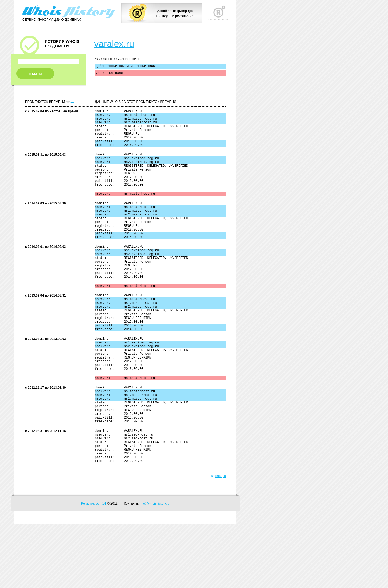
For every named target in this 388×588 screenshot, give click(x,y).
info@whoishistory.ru (155, 567)
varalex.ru (114, 44)
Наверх (218, 540)
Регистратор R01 (94, 567)
